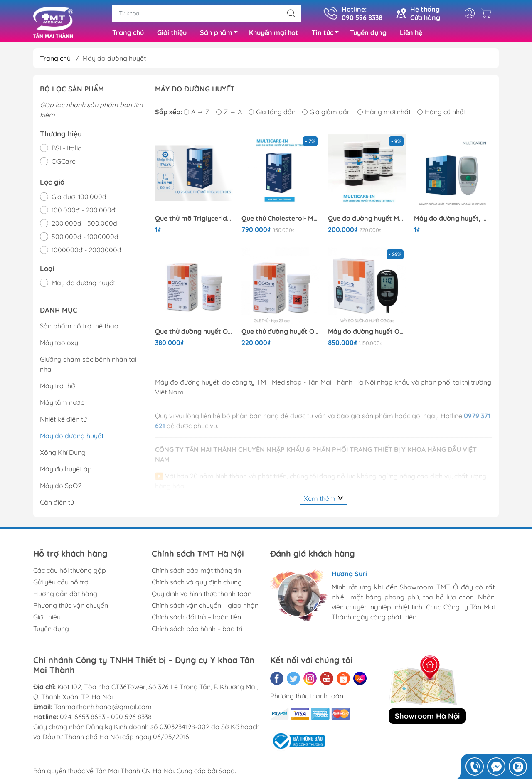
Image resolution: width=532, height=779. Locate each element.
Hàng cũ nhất (442, 114)
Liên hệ (411, 33)
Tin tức (328, 35)
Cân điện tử (57, 504)
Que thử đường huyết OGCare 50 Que (194, 333)
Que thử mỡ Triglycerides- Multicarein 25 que (194, 220)
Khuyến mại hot (274, 33)
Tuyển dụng (368, 33)
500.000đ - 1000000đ (85, 238)
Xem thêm (324, 500)
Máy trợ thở (58, 388)
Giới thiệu (172, 33)
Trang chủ (128, 33)
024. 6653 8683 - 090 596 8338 (106, 719)
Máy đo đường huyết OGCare (367, 333)
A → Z (197, 114)
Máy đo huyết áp (66, 471)
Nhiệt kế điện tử (63, 421)
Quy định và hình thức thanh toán (202, 596)
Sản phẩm (221, 35)
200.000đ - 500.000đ (84, 225)
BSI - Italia (67, 150)
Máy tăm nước (62, 404)
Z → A (229, 114)
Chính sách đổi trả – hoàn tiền (196, 619)
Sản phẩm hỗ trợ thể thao (79, 328)
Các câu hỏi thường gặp (70, 572)
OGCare (64, 163)
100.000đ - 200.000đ (84, 212)
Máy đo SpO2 (61, 488)
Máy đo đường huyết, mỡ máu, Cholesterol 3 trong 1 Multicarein (453, 220)
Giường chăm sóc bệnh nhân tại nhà (88, 366)
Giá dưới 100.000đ (79, 198)
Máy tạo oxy (59, 345)
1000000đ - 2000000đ (86, 251)
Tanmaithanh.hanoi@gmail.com (103, 709)
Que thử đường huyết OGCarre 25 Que (281, 333)
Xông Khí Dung (63, 454)
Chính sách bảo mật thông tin (196, 572)
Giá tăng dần (272, 114)
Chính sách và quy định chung (197, 584)
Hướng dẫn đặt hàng (65, 596)
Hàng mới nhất (384, 114)
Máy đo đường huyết (83, 285)
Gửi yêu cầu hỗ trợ (61, 584)
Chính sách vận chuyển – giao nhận (205, 607)
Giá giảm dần (326, 114)
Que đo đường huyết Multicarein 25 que (367, 220)
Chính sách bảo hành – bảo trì (197, 631)
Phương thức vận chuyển (71, 607)
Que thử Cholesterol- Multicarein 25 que (281, 220)
